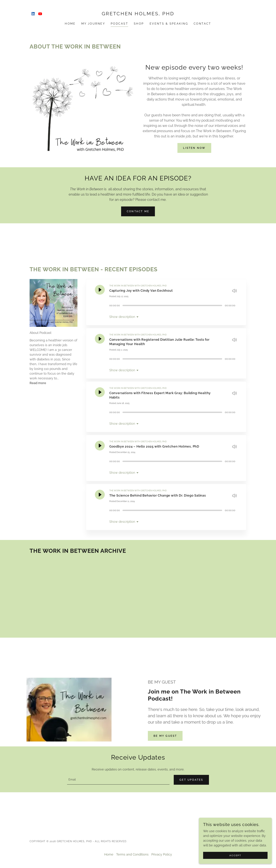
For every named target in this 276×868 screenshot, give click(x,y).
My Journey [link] (93, 24)
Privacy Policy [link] (162, 855)
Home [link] (70, 24)
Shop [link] (139, 24)
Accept (237, 855)
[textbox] (117, 780)
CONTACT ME (138, 211)
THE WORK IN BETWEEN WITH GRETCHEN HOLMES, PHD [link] (138, 286)
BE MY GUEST (166, 736)
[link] (33, 14)
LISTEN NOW (194, 148)
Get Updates (190, 780)
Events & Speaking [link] (169, 24)
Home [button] (109, 855)
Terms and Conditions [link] (132, 855)
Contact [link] (202, 24)
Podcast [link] (119, 24)
